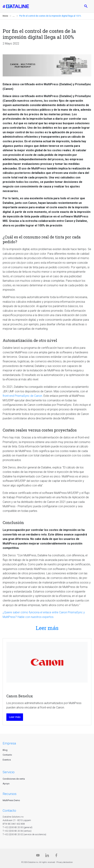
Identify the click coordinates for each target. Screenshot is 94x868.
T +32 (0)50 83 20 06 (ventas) (17, 831)
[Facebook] (56, 856)
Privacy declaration (65, 862)
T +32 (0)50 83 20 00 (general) (18, 827)
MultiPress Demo (11, 800)
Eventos (7, 760)
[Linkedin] (47, 856)
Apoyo (6, 784)
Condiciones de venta (14, 779)
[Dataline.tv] (38, 856)
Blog (5, 750)
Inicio (5, 16)
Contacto (7, 755)
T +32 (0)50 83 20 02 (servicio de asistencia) (24, 834)
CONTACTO (9, 811)
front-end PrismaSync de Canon (22, 396)
